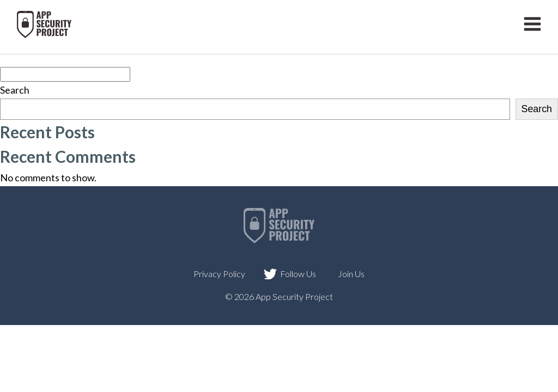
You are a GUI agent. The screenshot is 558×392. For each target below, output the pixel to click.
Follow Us (298, 274)
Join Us (351, 274)
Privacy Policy (219, 274)
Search (15, 90)
